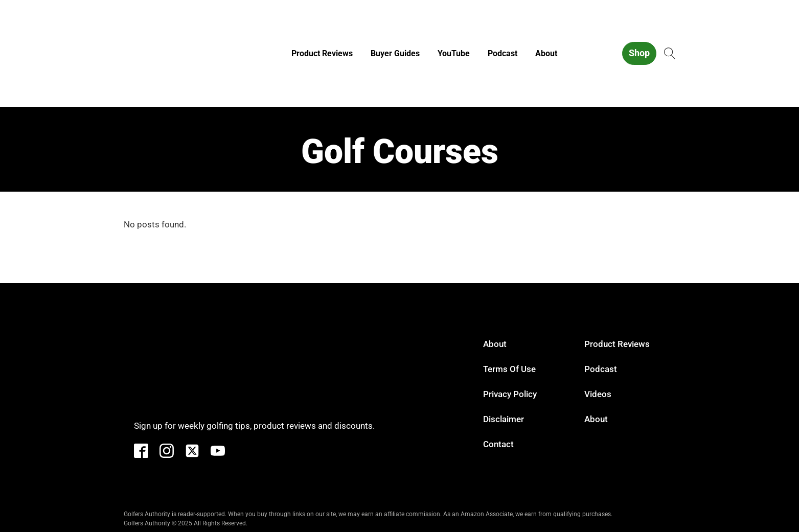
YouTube (454, 53)
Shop (639, 53)
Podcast (503, 53)
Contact (498, 444)
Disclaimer (504, 419)
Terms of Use (509, 369)
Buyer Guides (395, 53)
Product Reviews (322, 53)
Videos (598, 394)
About (546, 53)
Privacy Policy (510, 394)
